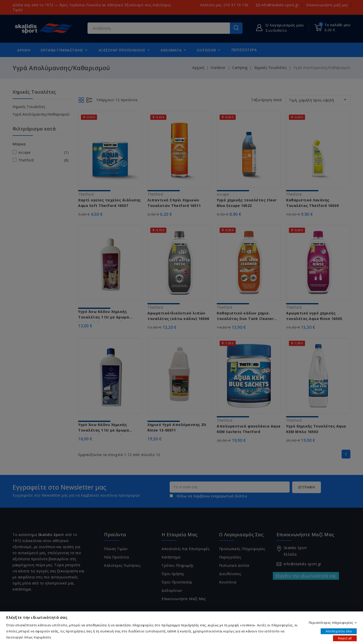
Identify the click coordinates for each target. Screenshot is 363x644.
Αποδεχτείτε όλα (339, 631)
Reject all (345, 638)
